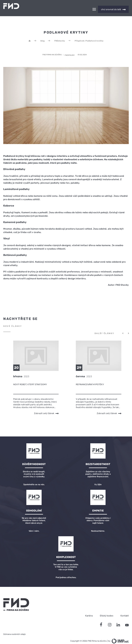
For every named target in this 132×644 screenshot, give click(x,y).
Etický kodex (107, 610)
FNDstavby (60, 35)
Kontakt (125, 610)
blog (42, 35)
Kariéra (89, 610)
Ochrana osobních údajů (14, 628)
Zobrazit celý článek (46, 407)
